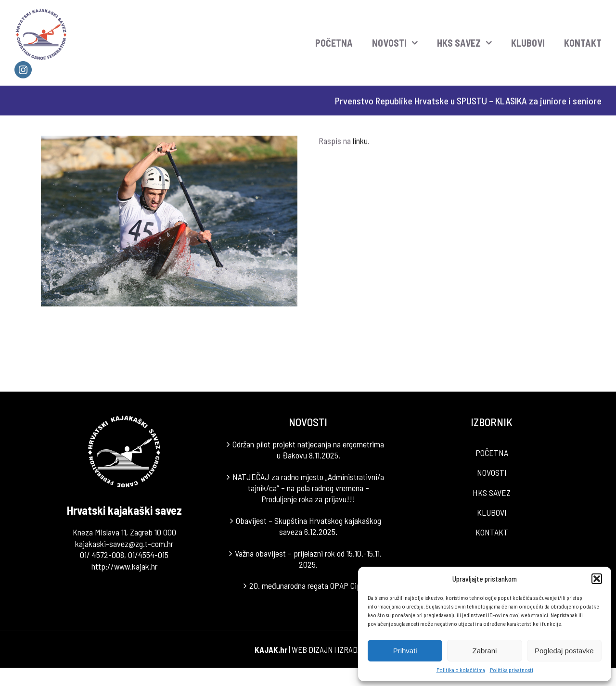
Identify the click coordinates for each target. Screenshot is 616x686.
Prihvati (405, 651)
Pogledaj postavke (564, 651)
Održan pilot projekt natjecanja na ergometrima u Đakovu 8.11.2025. (308, 450)
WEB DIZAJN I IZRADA (327, 649)
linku (360, 142)
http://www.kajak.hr (124, 566)
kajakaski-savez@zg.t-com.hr (124, 544)
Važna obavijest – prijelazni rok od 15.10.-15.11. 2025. (308, 559)
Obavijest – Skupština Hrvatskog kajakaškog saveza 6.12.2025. (308, 526)
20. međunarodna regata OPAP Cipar (308, 585)
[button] (597, 579)
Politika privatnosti (512, 670)
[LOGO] (42, 12)
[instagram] (23, 70)
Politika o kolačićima (461, 670)
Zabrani (485, 651)
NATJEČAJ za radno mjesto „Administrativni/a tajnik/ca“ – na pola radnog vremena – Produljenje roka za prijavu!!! (308, 488)
